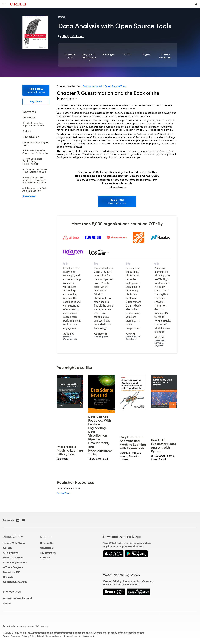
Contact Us (46, 543)
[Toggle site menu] (4, 4)
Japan (7, 603)
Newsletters (47, 548)
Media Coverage (13, 558)
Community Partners (15, 562)
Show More (29, 196)
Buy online (36, 101)
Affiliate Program (13, 567)
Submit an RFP (11, 572)
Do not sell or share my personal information (25, 626)
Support (46, 537)
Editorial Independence (49, 636)
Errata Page (64, 493)
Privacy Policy (48, 553)
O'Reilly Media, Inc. (166, 56)
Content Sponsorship (15, 582)
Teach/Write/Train (14, 543)
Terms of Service (11, 636)
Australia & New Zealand (17, 598)
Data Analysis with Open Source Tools (105, 86)
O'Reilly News (11, 553)
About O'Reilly (13, 537)
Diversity (8, 577)
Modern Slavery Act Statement (78, 636)
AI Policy (45, 558)
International (12, 592)
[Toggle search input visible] (196, 4)
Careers (8, 548)
